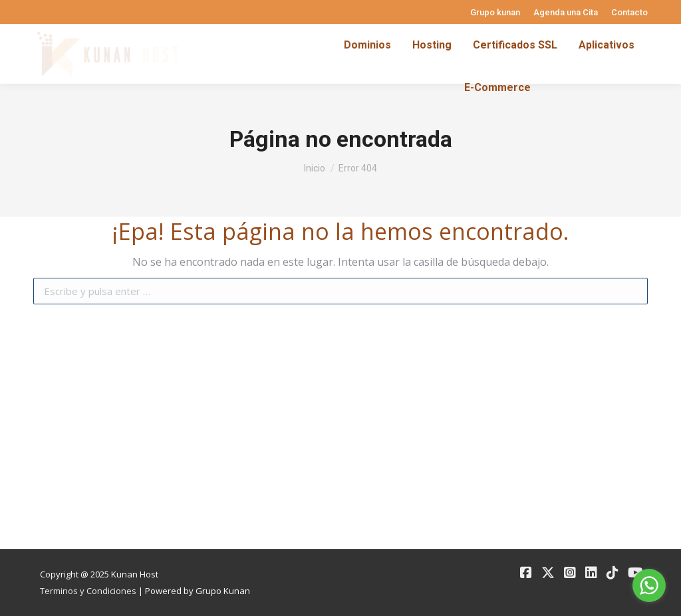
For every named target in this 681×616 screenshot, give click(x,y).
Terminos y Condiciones (88, 591)
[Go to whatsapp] (649, 585)
